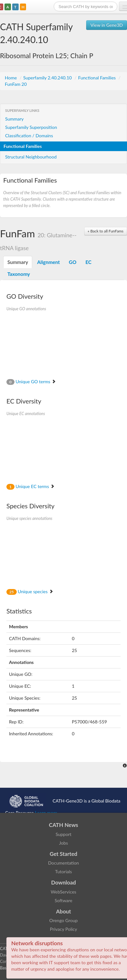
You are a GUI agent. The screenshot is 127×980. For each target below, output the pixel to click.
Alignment (48, 262)
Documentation (64, 863)
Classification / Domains (29, 136)
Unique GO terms (31, 381)
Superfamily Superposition (31, 127)
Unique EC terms (31, 486)
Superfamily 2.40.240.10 (48, 78)
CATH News (63, 825)
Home (11, 78)
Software (63, 900)
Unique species (30, 591)
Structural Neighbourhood (31, 157)
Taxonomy (19, 274)
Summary (14, 119)
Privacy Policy (63, 929)
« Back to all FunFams (106, 231)
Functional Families (97, 78)
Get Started (64, 854)
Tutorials (63, 871)
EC (89, 262)
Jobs (64, 843)
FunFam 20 (16, 84)
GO (73, 262)
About (63, 911)
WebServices (63, 892)
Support (63, 834)
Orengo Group (63, 920)
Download (63, 882)
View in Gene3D (107, 25)
